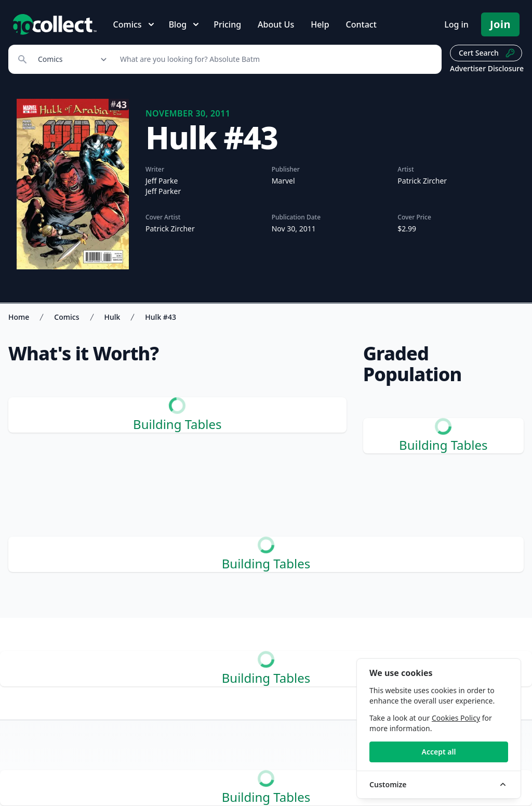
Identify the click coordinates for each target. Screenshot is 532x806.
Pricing (227, 24)
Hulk (112, 317)
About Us (276, 24)
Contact (361, 24)
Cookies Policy (456, 718)
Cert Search (487, 53)
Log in (456, 24)
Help (320, 24)
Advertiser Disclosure (487, 68)
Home (19, 317)
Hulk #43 (161, 317)
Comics (66, 317)
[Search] (275, 59)
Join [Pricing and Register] (500, 24)
